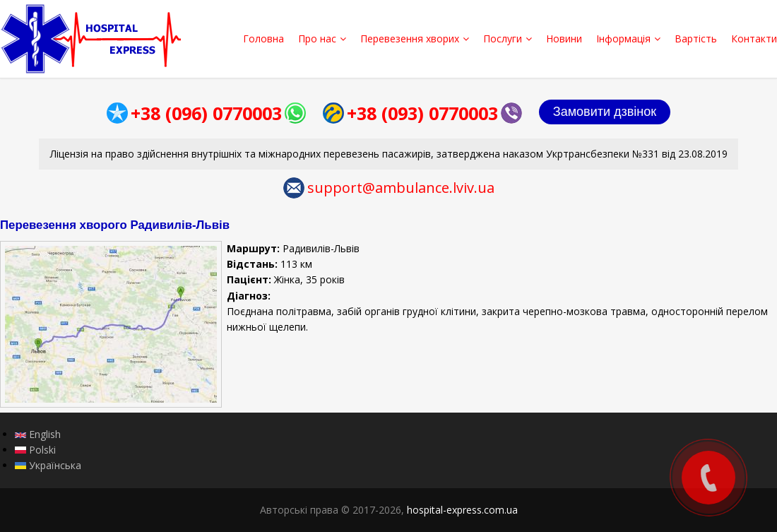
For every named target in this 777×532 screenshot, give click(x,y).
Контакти (754, 39)
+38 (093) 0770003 (422, 113)
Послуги (508, 39)
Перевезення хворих (415, 39)
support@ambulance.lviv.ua (401, 188)
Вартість (696, 39)
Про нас (322, 39)
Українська (48, 465)
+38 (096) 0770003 (206, 113)
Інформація (628, 39)
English (38, 434)
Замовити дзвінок (605, 112)
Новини (564, 39)
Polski (35, 450)
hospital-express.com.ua (462, 510)
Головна (263, 39)
